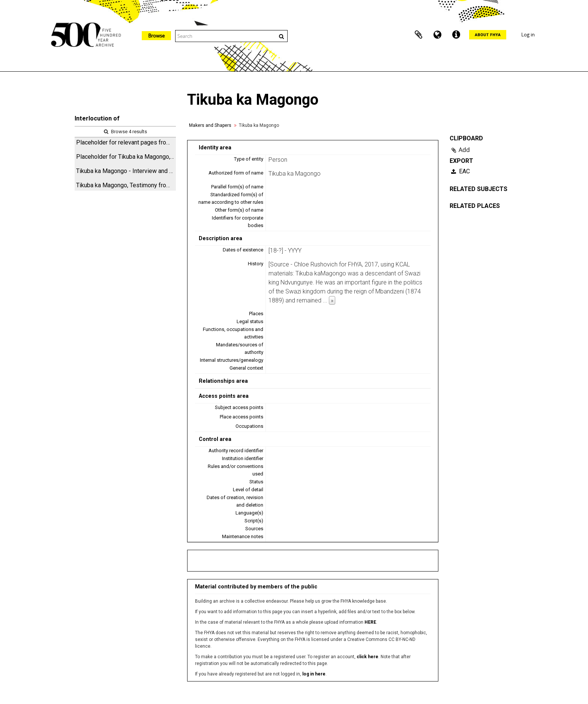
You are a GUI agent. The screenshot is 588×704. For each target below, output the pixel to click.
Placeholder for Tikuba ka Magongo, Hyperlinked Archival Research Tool (126, 157)
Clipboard (418, 35)
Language (437, 35)
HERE (370, 622)
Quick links (456, 35)
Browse (156, 36)
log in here (314, 674)
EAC (460, 171)
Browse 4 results (125, 132)
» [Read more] (332, 300)
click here (367, 657)
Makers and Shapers (210, 125)
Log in (528, 35)
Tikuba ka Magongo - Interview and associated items (126, 171)
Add (464, 150)
